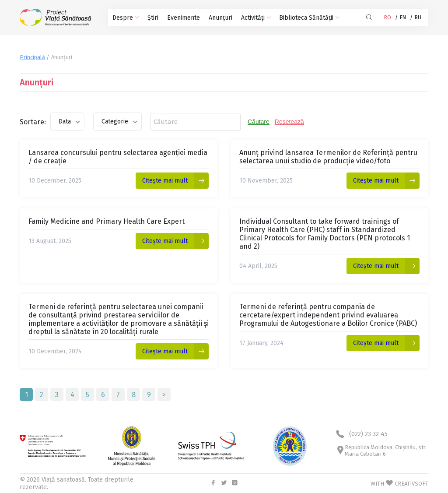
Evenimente (184, 18)
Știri (153, 18)
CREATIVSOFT (411, 484)
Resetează (289, 122)
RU (418, 18)
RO (388, 18)
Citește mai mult (165, 181)
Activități (256, 18)
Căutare (259, 122)
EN (403, 18)
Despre (126, 18)
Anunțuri (220, 18)
